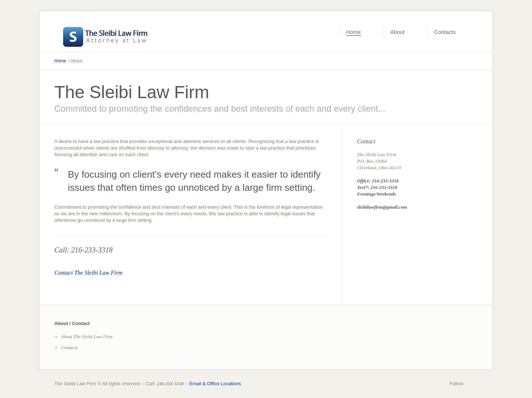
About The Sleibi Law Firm (87, 337)
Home (60, 61)
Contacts (69, 347)
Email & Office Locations (215, 384)
